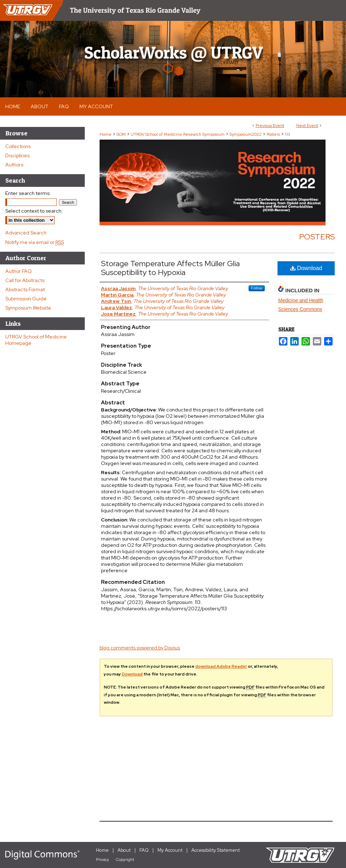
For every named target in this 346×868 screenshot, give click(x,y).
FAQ (144, 850)
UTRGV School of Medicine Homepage (36, 340)
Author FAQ (19, 271)
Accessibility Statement (216, 850)
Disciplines (17, 155)
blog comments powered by (140, 648)
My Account (170, 850)
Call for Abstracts (25, 280)
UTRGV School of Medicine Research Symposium (178, 134)
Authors (14, 165)
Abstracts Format (25, 289)
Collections (18, 146)
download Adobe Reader (221, 666)
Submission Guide (26, 299)
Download (306, 268)
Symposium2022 (246, 134)
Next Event (307, 126)
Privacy (103, 860)
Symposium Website (28, 308)
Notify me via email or (35, 242)
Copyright (125, 860)
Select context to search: (34, 211)
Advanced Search (26, 233)
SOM (122, 134)
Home (106, 134)
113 (288, 134)
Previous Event (270, 126)
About (124, 850)
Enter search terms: (28, 193)
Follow (257, 288)
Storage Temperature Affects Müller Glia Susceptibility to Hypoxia (170, 268)
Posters (274, 134)
